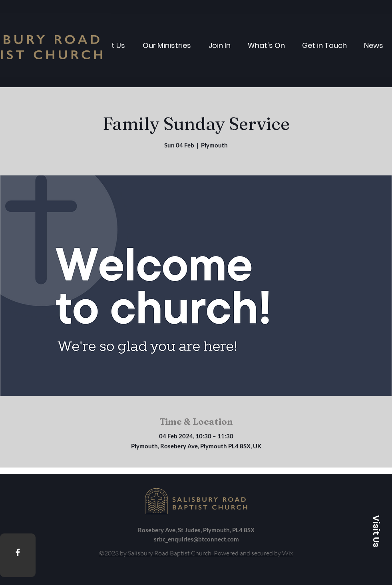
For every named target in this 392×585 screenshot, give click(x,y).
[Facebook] (18, 552)
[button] (376, 531)
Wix (288, 553)
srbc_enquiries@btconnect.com (196, 539)
